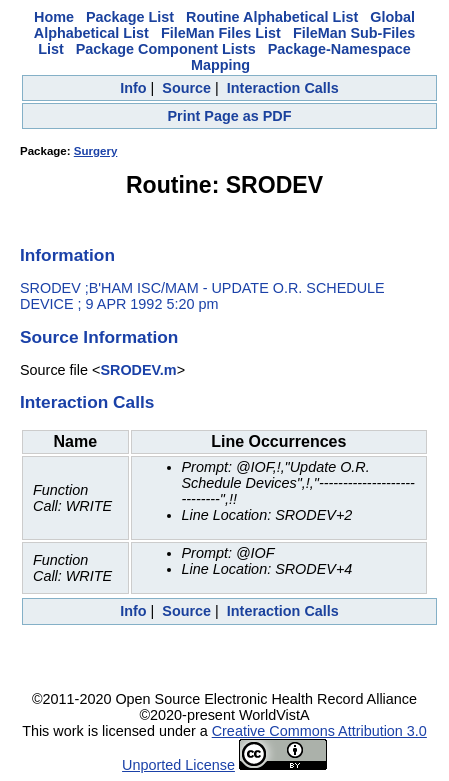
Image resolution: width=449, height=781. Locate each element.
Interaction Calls (283, 88)
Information (67, 255)
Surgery (96, 151)
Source (186, 88)
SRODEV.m (138, 370)
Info (133, 88)
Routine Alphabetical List (272, 17)
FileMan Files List (221, 33)
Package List (130, 17)
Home (54, 17)
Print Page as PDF (230, 116)
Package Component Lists (166, 49)
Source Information (99, 337)
